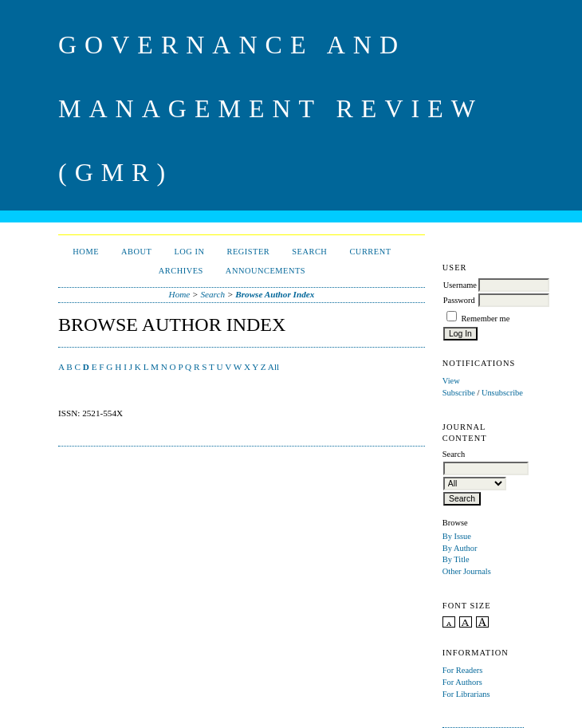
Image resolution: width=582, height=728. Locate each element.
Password (459, 300)
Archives (181, 271)
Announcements (265, 271)
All (273, 367)
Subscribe (459, 393)
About (136, 252)
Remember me (485, 319)
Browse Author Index (275, 294)
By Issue (457, 536)
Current (370, 252)
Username (460, 285)
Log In (189, 252)
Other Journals (467, 571)
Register (248, 252)
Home (86, 252)
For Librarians (466, 694)
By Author (460, 548)
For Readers (463, 670)
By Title (456, 559)
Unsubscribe (502, 393)
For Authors (462, 682)
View (451, 381)
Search (309, 252)
